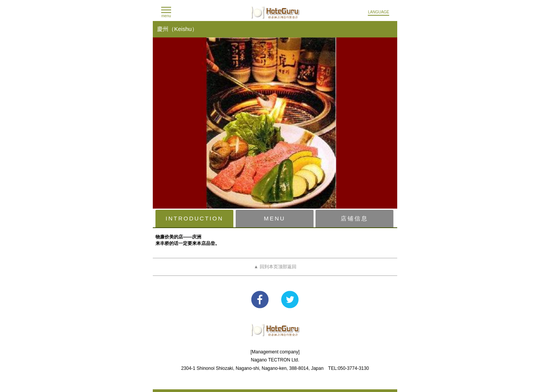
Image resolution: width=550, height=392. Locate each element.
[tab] (194, 219)
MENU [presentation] (275, 218)
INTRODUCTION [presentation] (195, 218)
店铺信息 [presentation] (354, 218)
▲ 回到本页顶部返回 (275, 267)
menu (166, 16)
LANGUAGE (379, 12)
